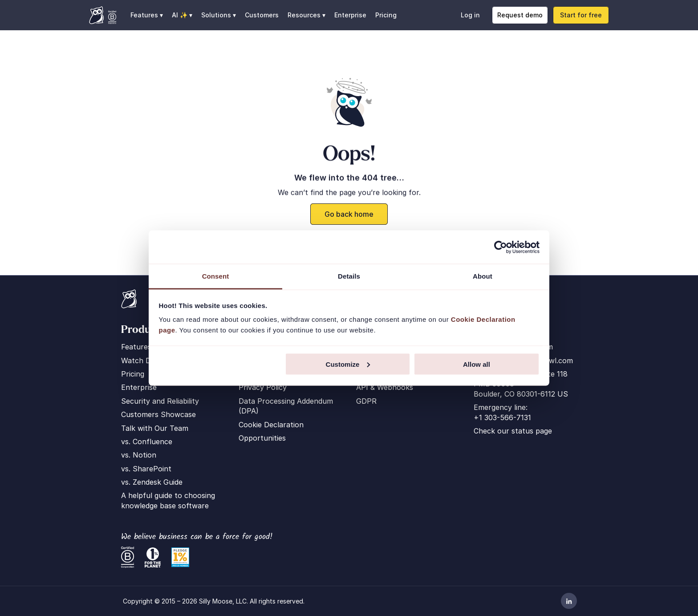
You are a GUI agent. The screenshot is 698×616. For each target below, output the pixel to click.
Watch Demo (143, 361)
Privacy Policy (263, 387)
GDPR (366, 401)
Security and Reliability (160, 401)
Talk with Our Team (155, 428)
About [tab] (483, 276)
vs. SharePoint (146, 469)
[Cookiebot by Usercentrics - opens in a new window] (501, 247)
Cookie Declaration (271, 425)
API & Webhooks (385, 387)
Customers (262, 15)
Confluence (152, 442)
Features (136, 347)
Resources (304, 15)
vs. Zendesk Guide (152, 482)
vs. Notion (139, 455)
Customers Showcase (158, 414)
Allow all (477, 364)
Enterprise (350, 15)
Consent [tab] (216, 276)
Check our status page (513, 431)
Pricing (386, 15)
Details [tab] (349, 276)
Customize (348, 364)
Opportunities (262, 438)
